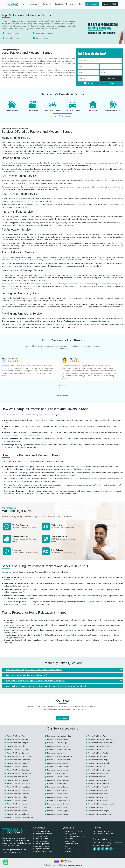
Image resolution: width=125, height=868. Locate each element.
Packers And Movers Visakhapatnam (20, 818)
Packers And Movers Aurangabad (100, 739)
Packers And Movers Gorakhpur (59, 760)
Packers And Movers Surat (97, 807)
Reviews (70, 4)
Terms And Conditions (74, 831)
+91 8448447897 (14, 852)
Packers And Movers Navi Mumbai (19, 790)
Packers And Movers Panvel (98, 794)
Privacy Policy (71, 834)
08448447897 (110, 4)
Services (46, 4)
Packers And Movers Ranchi (17, 804)
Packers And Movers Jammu (57, 770)
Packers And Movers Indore (17, 767)
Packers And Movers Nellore (57, 790)
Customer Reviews (103, 831)
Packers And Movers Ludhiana (58, 780)
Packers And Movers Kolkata (58, 777)
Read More (63, 718)
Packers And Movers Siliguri (57, 807)
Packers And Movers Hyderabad (99, 763)
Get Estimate (92, 4)
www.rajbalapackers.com (72, 865)
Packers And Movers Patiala (17, 797)
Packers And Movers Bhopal (57, 743)
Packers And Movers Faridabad (99, 753)
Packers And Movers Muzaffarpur (19, 787)
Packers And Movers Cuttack (98, 750)
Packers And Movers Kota (97, 777)
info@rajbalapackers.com (16, 850)
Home (24, 4)
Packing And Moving (43, 831)
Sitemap (68, 851)
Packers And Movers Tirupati (58, 811)
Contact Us (70, 841)
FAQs (68, 849)
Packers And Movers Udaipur (98, 811)
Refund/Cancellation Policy (75, 836)
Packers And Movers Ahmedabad (59, 736)
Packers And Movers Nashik (98, 787)
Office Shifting (32, 110)
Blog (81, 4)
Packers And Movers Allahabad (18, 739)
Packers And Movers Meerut (57, 784)
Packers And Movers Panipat (58, 794)
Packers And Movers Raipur (17, 801)
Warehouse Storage (42, 846)
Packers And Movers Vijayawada (100, 814)
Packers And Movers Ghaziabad (18, 760)
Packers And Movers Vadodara (18, 814)
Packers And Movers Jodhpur (58, 773)
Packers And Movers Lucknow (18, 780)
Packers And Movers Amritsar (58, 739)
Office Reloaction (41, 839)
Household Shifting (42, 836)
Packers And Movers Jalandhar (18, 770)
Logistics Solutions (42, 849)
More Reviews (63, 396)
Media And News (72, 844)
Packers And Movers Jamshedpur (19, 773)
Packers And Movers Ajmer (97, 736)
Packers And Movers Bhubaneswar (100, 743)
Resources (70, 839)
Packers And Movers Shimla (17, 807)
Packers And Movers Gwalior (58, 763)
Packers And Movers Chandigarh (100, 746)
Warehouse (93, 110)
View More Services (62, 116)
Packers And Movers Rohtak (57, 804)
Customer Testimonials (104, 834)
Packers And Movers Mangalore (18, 784)
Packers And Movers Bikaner (17, 746)
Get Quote (111, 78)
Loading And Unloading (43, 834)
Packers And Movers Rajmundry (59, 801)
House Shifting (12, 110)
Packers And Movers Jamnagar (99, 770)
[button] (60, 386)
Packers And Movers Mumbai (98, 784)
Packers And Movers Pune (97, 797)
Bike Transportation (52, 110)
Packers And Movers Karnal (17, 777)
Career (68, 846)
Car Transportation (73, 110)
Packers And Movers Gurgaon (99, 760)
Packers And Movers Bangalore (18, 743)
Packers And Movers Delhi (57, 753)
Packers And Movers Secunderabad (101, 804)
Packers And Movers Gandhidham (19, 756)
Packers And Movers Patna (57, 797)
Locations (59, 4)
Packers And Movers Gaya (97, 756)
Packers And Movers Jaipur (98, 767)
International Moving (113, 110)
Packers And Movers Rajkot (98, 801)
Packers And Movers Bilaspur (58, 746)
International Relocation (44, 851)
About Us (33, 4)
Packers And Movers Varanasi (58, 814)
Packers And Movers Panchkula (18, 794)
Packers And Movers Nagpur (58, 787)
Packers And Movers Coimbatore (59, 750)
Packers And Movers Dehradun (18, 753)
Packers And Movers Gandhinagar (60, 756)
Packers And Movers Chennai (17, 750)
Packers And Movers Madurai (98, 780)
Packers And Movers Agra (16, 736)
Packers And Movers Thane (17, 811)
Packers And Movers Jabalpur (58, 767)
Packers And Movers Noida (98, 790)
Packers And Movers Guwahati (18, 763)
